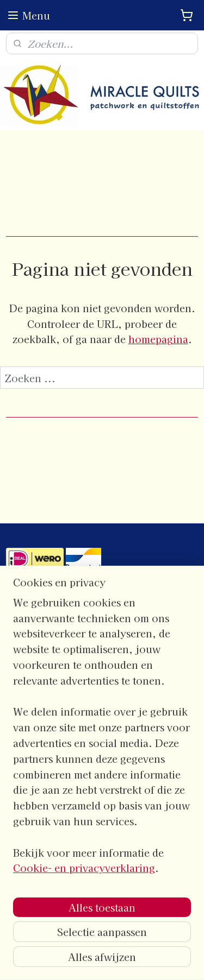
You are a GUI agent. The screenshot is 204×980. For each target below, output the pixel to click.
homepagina (158, 339)
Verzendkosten (35, 784)
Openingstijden (35, 654)
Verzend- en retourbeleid (55, 772)
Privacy (20, 760)
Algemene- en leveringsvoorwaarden (76, 748)
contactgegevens (37, 609)
